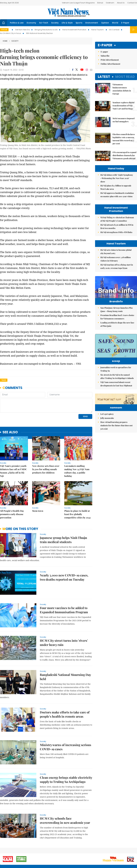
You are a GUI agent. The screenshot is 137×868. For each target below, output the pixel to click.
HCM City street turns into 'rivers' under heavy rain (64, 643)
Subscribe (105, 56)
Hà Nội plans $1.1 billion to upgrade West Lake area (116, 187)
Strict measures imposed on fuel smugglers (124, 120)
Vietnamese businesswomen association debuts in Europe (122, 89)
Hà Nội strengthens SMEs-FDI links (116, 232)
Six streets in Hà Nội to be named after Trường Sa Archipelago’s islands (117, 386)
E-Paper (125, 23)
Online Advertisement (110, 64)
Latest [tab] (104, 77)
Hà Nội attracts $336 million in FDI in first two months (117, 226)
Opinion (105, 23)
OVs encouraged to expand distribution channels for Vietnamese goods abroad (124, 155)
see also (10, 432)
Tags (4, 380)
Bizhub (100, 3)
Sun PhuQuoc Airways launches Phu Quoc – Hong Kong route (116, 315)
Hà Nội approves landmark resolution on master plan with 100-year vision (117, 195)
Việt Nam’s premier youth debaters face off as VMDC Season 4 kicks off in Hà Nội (13, 471)
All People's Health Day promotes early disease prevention (12, 514)
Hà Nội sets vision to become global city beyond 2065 (116, 252)
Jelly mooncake (107, 445)
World (115, 23)
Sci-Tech (44, 23)
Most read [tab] (125, 77)
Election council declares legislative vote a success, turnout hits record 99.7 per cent (124, 139)
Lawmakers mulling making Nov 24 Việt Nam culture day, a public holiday (77, 471)
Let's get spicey (107, 441)
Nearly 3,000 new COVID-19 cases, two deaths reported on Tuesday (64, 577)
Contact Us (132, 3)
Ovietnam (110, 3)
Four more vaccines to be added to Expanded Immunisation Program (64, 610)
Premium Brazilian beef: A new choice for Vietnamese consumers (117, 323)
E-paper (105, 45)
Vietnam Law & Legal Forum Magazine (78, 3)
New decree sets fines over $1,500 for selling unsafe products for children (46, 469)
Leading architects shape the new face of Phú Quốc (117, 330)
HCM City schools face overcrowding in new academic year (65, 820)
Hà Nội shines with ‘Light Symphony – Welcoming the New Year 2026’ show (117, 178)
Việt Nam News (68, 12)
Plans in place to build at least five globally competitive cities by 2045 (77, 514)
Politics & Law (17, 23)
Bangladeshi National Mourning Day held (65, 677)
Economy (31, 23)
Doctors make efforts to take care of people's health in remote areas (65, 714)
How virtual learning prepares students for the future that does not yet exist (116, 453)
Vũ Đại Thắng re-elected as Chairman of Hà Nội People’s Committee (117, 219)
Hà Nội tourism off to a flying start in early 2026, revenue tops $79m (117, 266)
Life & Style (67, 23)
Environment (92, 23)
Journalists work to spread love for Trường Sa (116, 379)
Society (55, 23)
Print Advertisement (110, 60)
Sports (79, 23)
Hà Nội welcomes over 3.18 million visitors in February (116, 259)
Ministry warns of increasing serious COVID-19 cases (65, 747)
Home (5, 41)
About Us (121, 3)
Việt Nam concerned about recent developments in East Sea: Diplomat (116, 394)
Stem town (38, 511)
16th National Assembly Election (39, 33)
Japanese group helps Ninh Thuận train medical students (63, 540)
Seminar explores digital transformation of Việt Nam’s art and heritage (123, 106)
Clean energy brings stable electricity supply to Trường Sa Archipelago (66, 780)
